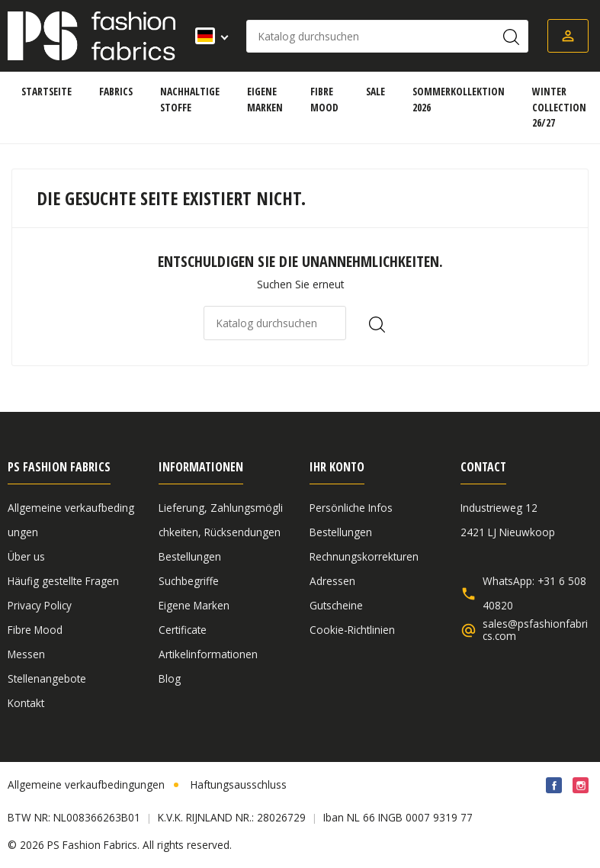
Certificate (183, 630)
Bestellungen (190, 556)
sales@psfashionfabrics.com (535, 630)
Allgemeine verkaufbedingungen (86, 784)
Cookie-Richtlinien (352, 630)
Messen (26, 654)
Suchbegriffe (189, 581)
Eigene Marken (194, 605)
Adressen (332, 581)
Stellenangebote (47, 678)
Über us (26, 556)
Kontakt (26, 703)
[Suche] (387, 36)
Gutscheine (336, 605)
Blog (170, 678)
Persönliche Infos (351, 508)
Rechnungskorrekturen (364, 556)
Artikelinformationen (208, 654)
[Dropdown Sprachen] (207, 36)
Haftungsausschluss (239, 784)
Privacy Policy (40, 605)
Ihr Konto (337, 467)
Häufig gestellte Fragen (63, 581)
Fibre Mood (35, 630)
